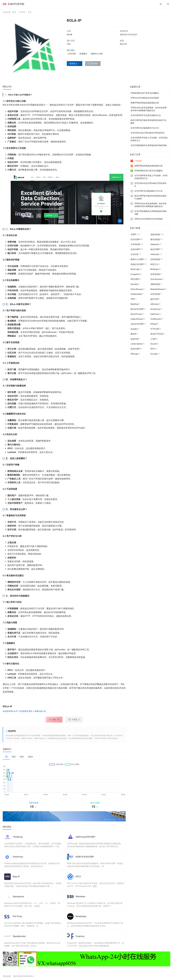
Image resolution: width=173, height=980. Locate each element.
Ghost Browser (137, 289)
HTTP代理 (155, 329)
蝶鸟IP (133, 334)
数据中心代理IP (137, 259)
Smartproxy (155, 309)
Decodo (154, 344)
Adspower (155, 244)
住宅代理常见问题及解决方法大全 (145, 128)
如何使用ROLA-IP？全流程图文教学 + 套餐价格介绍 (24, 711)
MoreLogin (135, 269)
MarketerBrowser (158, 289)
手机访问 (94, 64)
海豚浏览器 (155, 284)
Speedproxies (19, 936)
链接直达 (73, 64)
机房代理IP (135, 349)
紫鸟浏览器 (155, 239)
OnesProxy (18, 857)
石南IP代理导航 (16, 4)
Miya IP (16, 877)
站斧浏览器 (155, 294)
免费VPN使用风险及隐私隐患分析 (145, 103)
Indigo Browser (137, 319)
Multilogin (155, 269)
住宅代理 (134, 254)
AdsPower (155, 314)
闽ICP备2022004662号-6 (24, 976)
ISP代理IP (135, 279)
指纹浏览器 (155, 234)
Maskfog (134, 304)
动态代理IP (135, 249)
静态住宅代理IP (137, 309)
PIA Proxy (17, 916)
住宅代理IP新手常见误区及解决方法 (146, 115)
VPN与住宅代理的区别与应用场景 (145, 98)
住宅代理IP (135, 239)
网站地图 (7, 976)
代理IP (133, 234)
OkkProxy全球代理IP (85, 837)
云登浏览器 (135, 244)
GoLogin (154, 354)
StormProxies (136, 314)
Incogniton (135, 274)
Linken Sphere (137, 344)
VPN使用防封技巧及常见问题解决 (145, 93)
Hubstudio (155, 254)
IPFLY (78, 877)
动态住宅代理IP (137, 324)
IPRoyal (154, 324)
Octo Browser (156, 279)
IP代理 (22, 12)
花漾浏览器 (155, 274)
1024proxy (18, 837)
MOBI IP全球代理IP (85, 857)
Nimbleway (81, 916)
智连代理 (134, 339)
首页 (14, 12)
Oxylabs (134, 329)
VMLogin (134, 354)
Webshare (80, 897)
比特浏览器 (155, 259)
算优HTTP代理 (157, 334)
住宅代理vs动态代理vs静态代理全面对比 (148, 133)
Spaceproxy (18, 897)
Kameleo (134, 284)
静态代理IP (155, 249)
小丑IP (153, 339)
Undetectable (136, 294)
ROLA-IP (123, 44)
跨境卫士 (154, 264)
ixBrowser (155, 304)
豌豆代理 (154, 299)
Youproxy (80, 936)
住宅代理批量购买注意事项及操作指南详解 (149, 145)
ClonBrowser (156, 319)
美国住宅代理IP (137, 264)
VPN (132, 299)
